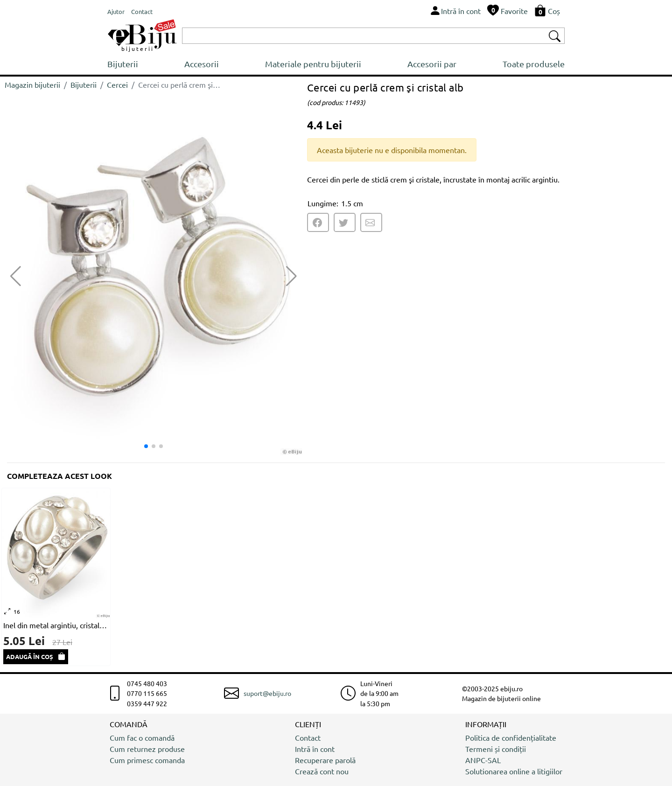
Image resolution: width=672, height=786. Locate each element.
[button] (291, 276)
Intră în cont (315, 749)
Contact (308, 737)
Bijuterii (123, 64)
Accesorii (202, 64)
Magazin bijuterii (32, 84)
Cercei (117, 84)
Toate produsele (534, 64)
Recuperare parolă (325, 760)
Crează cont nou (322, 771)
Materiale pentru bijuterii (313, 64)
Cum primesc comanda (147, 760)
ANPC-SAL (483, 760)
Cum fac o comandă (142, 737)
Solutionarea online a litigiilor (514, 771)
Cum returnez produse (147, 749)
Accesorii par (432, 64)
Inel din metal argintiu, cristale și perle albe (56, 625)
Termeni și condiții (496, 749)
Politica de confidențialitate (511, 737)
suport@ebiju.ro (267, 693)
